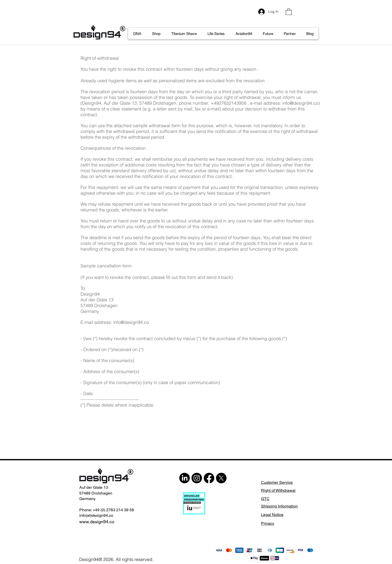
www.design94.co (97, 522)
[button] (289, 11)
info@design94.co (300, 103)
